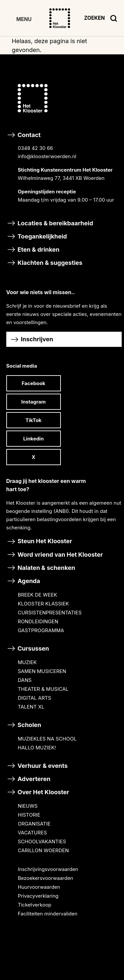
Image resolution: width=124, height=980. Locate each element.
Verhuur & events (37, 766)
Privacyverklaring (38, 896)
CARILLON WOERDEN (43, 850)
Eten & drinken (33, 250)
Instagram (33, 402)
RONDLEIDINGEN (38, 621)
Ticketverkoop (35, 905)
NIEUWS (28, 806)
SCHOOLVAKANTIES (42, 841)
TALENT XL (31, 707)
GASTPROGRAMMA (41, 630)
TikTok (34, 420)
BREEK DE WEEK (38, 595)
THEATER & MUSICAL (43, 689)
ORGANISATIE (34, 824)
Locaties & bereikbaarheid (50, 223)
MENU (24, 19)
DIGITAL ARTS (35, 698)
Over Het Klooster (38, 792)
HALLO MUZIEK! (37, 748)
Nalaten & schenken (41, 568)
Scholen (24, 725)
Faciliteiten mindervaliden (48, 914)
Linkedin (33, 439)
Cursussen (28, 648)
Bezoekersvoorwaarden (46, 878)
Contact (64, 173)
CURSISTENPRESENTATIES (50, 613)
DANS (25, 680)
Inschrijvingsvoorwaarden (48, 869)
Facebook (33, 383)
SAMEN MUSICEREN (42, 671)
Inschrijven (31, 339)
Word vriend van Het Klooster (55, 555)
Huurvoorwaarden (39, 887)
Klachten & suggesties (44, 263)
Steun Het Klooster (39, 541)
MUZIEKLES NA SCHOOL (47, 739)
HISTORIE (29, 815)
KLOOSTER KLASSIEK (43, 604)
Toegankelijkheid (37, 236)
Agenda (23, 581)
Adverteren (28, 779)
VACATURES (32, 833)
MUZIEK (27, 662)
